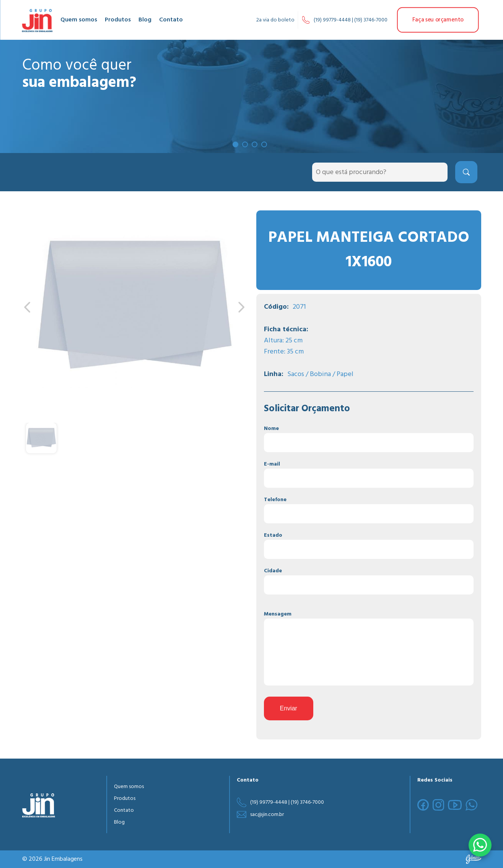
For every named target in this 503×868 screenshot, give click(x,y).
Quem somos (79, 20)
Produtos (118, 20)
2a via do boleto (275, 20)
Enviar (289, 708)
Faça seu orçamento (438, 20)
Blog (145, 20)
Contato (171, 20)
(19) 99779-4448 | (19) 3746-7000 (351, 20)
